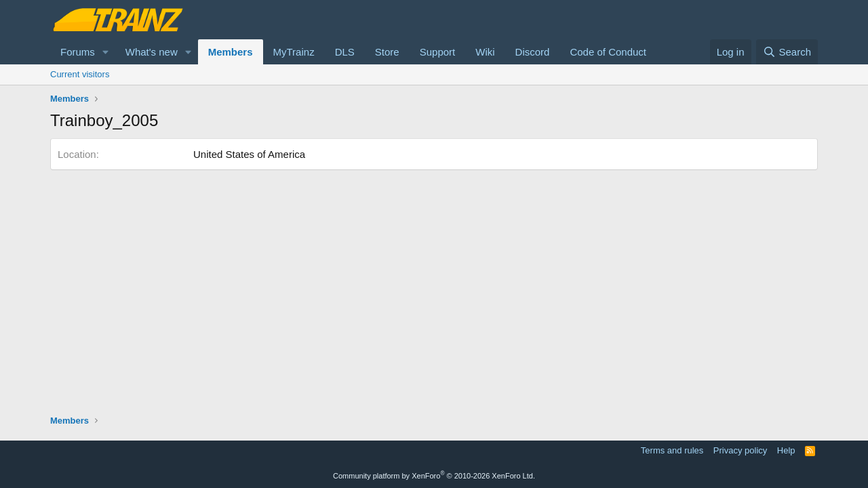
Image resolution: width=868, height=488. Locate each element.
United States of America (249, 154)
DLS (345, 52)
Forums (78, 52)
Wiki (485, 52)
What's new (152, 52)
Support (438, 52)
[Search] (787, 52)
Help (786, 450)
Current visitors (80, 74)
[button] (106, 52)
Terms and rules (672, 450)
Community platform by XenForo (434, 476)
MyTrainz (294, 52)
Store (387, 52)
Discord (533, 52)
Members (231, 52)
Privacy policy (740, 450)
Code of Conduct (608, 52)
